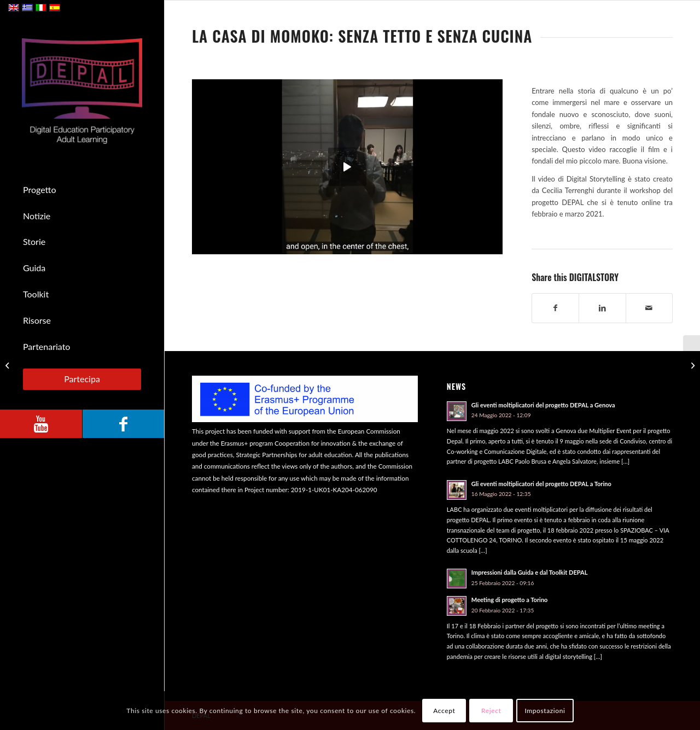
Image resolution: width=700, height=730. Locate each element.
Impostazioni (545, 711)
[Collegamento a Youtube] (41, 424)
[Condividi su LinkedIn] (602, 308)
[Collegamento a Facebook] (123, 424)
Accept (444, 711)
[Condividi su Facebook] (555, 308)
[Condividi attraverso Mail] (649, 308)
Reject (491, 711)
